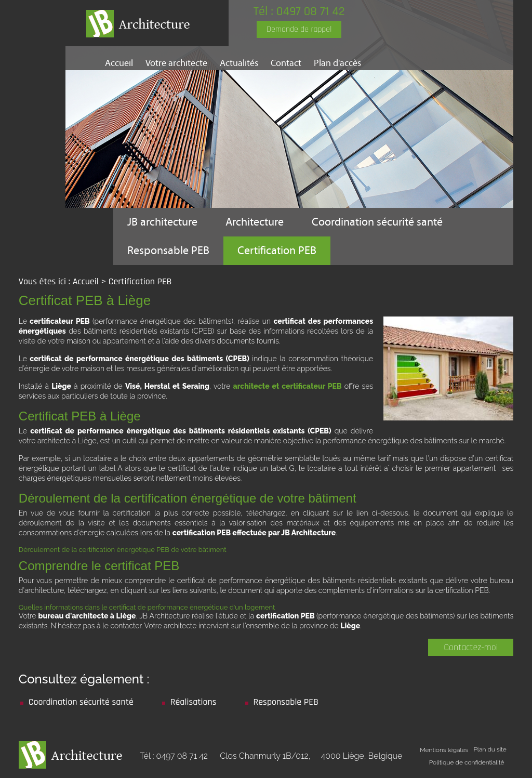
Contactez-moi (471, 647)
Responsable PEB (168, 251)
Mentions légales (444, 750)
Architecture (255, 222)
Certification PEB (277, 251)
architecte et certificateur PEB (288, 386)
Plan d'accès (337, 63)
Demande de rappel (299, 29)
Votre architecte (176, 63)
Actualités (239, 63)
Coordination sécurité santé (377, 222)
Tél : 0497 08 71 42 (299, 11)
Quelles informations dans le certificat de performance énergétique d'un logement (147, 607)
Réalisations (194, 702)
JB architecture (162, 222)
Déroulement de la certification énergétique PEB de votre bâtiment (123, 550)
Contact (286, 63)
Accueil (119, 63)
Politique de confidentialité (467, 762)
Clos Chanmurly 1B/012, (311, 756)
